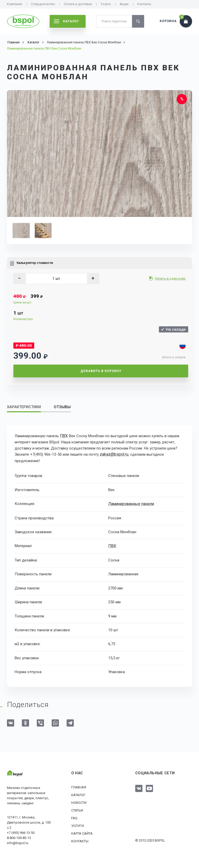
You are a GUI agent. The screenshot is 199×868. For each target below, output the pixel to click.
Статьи (77, 809)
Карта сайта (82, 832)
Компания (15, 4)
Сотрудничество (43, 4)
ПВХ (64, 436)
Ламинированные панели (132, 503)
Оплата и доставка (78, 4)
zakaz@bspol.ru (113, 454)
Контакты (144, 4)
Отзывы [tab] (62, 407)
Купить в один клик (171, 278)
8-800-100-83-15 (19, 837)
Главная (79, 786)
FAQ (74, 817)
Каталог (78, 794)
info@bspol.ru (18, 842)
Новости (79, 802)
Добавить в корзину (101, 371)
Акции (124, 4)
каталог (67, 21)
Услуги (106, 4)
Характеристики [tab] (24, 407)
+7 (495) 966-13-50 (21, 832)
